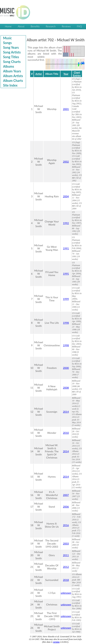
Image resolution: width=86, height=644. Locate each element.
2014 (66, 412)
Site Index (10, 85)
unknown (66, 593)
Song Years (11, 47)
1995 (66, 274)
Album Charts (13, 81)
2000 (66, 368)
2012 (66, 567)
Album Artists (13, 76)
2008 (66, 388)
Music (7, 38)
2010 (66, 433)
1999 (66, 299)
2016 (66, 525)
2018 (66, 580)
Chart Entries (77, 74)
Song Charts (12, 62)
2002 (66, 162)
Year (66, 74)
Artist (39, 74)
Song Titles (11, 57)
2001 (66, 109)
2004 (66, 196)
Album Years (12, 71)
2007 (66, 495)
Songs (7, 43)
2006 (66, 507)
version (56, 642)
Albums (9, 66)
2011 (66, 555)
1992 (66, 223)
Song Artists (12, 52)
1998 (66, 323)
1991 (66, 248)
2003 (66, 544)
